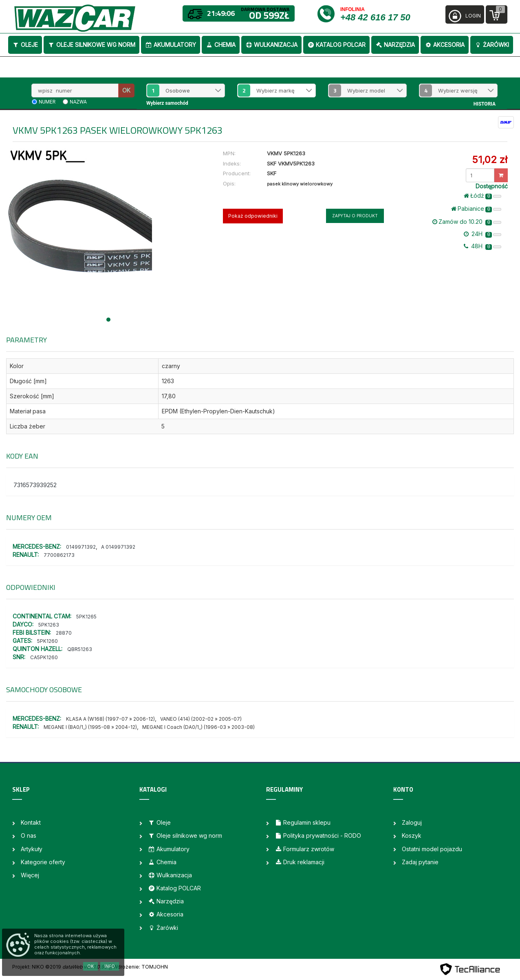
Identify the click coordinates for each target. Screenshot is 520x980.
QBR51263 (80, 649)
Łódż (483, 196)
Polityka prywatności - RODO (318, 835)
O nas (29, 835)
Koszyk (412, 835)
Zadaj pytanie (420, 862)
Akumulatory (171, 45)
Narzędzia (395, 45)
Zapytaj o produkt (355, 216)
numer (47, 102)
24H (483, 234)
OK (126, 90)
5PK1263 (49, 625)
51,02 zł (490, 160)
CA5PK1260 (44, 657)
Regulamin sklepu (303, 822)
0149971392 (81, 547)
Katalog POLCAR (336, 45)
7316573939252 (35, 485)
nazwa (78, 102)
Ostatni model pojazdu (432, 849)
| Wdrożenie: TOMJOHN (139, 967)
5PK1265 (86, 617)
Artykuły (32, 849)
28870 (64, 633)
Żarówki (492, 45)
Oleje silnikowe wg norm (91, 45)
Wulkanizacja (271, 45)
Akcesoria (445, 45)
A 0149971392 (118, 547)
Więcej (30, 875)
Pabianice (476, 209)
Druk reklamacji (300, 862)
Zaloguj (412, 822)
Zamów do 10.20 (467, 222)
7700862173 (59, 555)
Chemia (221, 45)
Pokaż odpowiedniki (253, 216)
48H (483, 246)
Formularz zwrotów (304, 849)
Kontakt (31, 822)
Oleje (25, 45)
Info (110, 966)
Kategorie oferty (43, 862)
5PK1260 (47, 641)
